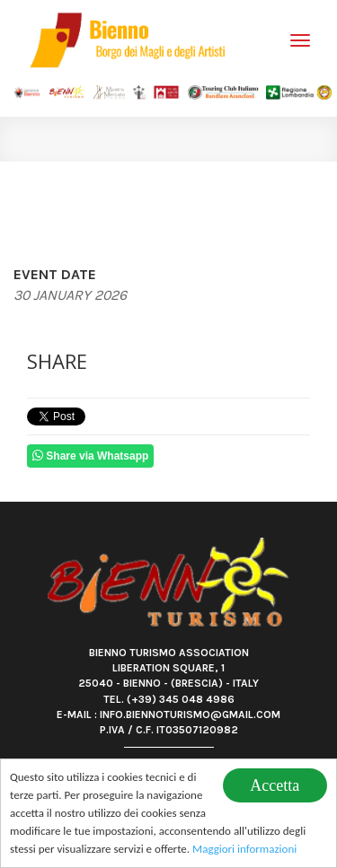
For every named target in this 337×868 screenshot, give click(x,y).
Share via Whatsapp (90, 456)
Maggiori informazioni (244, 850)
